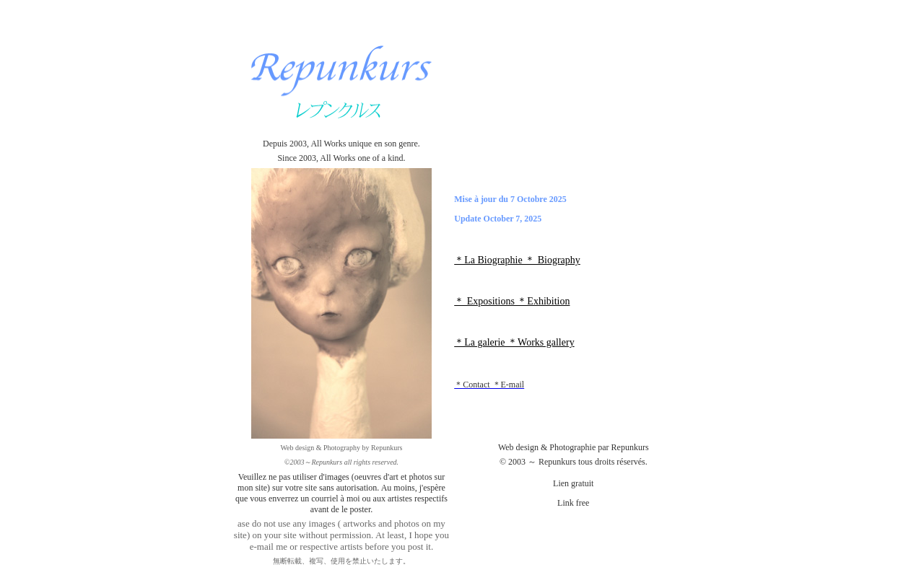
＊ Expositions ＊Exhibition (512, 301)
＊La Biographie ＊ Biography (517, 260)
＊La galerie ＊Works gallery (514, 342)
